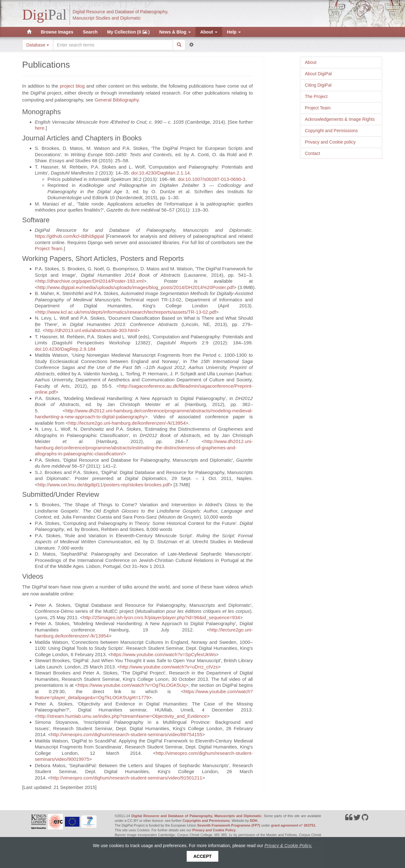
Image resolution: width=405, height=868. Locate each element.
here (40, 128)
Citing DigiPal (318, 85)
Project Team (318, 108)
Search (90, 32)
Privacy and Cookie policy (330, 142)
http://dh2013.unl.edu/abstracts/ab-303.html (91, 330)
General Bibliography (117, 100)
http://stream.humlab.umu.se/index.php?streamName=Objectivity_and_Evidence (122, 716)
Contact (313, 153)
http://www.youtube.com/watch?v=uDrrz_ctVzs (169, 667)
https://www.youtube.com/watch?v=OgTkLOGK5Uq (132, 685)
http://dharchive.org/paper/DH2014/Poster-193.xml (91, 281)
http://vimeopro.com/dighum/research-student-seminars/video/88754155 (126, 734)
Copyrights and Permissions (206, 821)
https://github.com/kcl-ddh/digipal (69, 236)
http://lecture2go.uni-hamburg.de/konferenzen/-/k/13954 (127, 423)
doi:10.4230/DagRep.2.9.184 (65, 349)
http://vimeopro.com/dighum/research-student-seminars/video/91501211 (126, 778)
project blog (72, 86)
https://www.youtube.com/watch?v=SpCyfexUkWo (164, 654)
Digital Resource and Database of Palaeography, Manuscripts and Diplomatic (196, 816)
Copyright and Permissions (331, 131)
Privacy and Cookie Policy (214, 830)
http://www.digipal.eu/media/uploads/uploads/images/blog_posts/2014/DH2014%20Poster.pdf (136, 287)
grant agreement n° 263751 (293, 825)
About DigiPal (318, 74)
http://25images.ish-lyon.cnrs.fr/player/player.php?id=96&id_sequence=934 (162, 617)
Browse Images (57, 32)
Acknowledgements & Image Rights (340, 119)
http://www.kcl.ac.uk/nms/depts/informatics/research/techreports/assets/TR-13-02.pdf (127, 312)
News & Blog (175, 32)
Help (234, 32)
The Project (316, 96)
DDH (253, 821)
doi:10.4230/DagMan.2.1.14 (161, 173)
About (209, 32)
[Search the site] (113, 45)
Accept (202, 856)
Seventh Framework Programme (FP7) (229, 825)
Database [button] (38, 45)
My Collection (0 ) (128, 32)
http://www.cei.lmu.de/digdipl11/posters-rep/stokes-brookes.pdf (104, 485)
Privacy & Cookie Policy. (288, 846)
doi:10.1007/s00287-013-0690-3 (212, 179)
